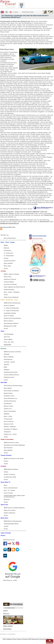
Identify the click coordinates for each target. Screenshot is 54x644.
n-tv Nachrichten (10, 608)
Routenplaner (7, 629)
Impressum (43, 639)
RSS (4, 639)
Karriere (20, 639)
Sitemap (25, 639)
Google (5, 611)
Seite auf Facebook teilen (39, 236)
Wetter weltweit (8, 626)
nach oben (50, 642)
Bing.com (6, 613)
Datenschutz (35, 639)
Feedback (9, 639)
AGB (30, 639)
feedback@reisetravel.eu (10, 223)
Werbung (49, 639)
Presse (14, 639)
